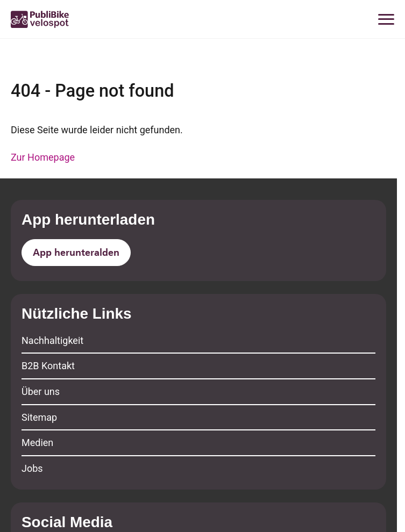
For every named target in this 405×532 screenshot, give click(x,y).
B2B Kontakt (48, 366)
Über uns (41, 391)
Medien (37, 443)
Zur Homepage (43, 157)
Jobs (32, 468)
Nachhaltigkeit (52, 340)
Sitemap (39, 417)
